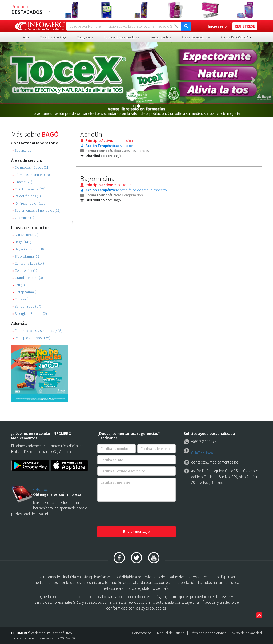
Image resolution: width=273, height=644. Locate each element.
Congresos (85, 37)
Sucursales (22, 150)
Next (266, 11)
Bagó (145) (22, 242)
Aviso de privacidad (247, 633)
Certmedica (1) (25, 271)
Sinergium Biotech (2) (30, 314)
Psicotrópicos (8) (27, 196)
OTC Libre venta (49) (29, 189)
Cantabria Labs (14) (28, 263)
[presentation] (138, 514)
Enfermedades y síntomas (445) (37, 331)
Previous (50, 11)
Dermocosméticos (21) (31, 168)
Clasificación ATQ (53, 37)
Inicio (25, 37)
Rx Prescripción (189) (29, 203)
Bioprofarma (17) (26, 256)
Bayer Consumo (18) (29, 249)
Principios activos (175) (31, 338)
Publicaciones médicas (121, 37)
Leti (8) (19, 285)
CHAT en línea (202, 453)
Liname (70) (22, 182)
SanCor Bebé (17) (27, 306)
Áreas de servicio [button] (196, 37)
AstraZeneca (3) (25, 235)
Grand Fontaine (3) (28, 278)
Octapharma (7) (25, 292)
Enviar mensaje (136, 531)
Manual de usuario (171, 633)
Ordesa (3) (21, 299)
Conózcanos (142, 633)
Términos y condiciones (208, 633)
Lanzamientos (160, 37)
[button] (21, 80)
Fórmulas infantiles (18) (31, 175)
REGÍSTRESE (245, 26)
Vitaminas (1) (23, 218)
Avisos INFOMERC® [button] (236, 37)
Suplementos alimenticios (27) (36, 211)
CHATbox (40, 490)
